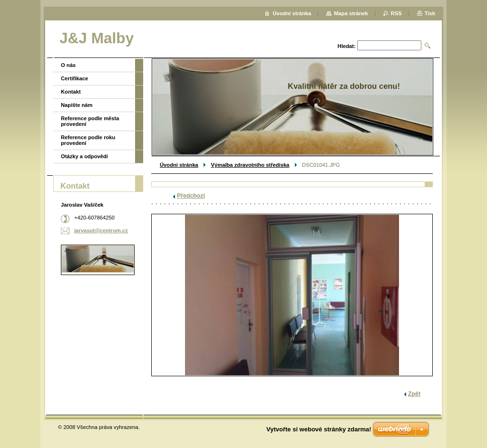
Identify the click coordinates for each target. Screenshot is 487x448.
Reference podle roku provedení (88, 140)
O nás (68, 65)
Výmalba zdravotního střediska (250, 165)
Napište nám (77, 105)
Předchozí (191, 196)
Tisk (430, 13)
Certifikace (74, 78)
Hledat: (347, 46)
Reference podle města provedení (90, 121)
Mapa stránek (351, 13)
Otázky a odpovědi (84, 156)
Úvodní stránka (179, 165)
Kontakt (71, 92)
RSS (396, 13)
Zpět (414, 394)
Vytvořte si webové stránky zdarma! (319, 429)
